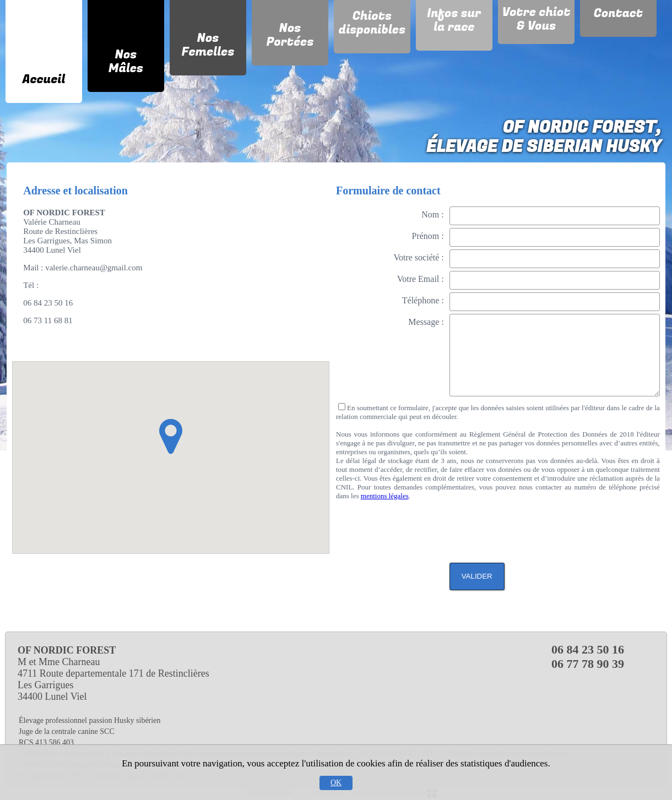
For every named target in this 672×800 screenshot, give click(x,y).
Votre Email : (421, 279)
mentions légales (385, 496)
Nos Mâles (126, 61)
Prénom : (428, 236)
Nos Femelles (208, 45)
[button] (171, 437)
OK (336, 783)
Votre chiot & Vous (536, 19)
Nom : (432, 214)
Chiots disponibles (372, 23)
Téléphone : (423, 300)
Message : (426, 322)
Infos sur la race (454, 20)
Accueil (44, 79)
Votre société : (418, 257)
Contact (618, 13)
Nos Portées (290, 35)
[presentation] (576, 527)
